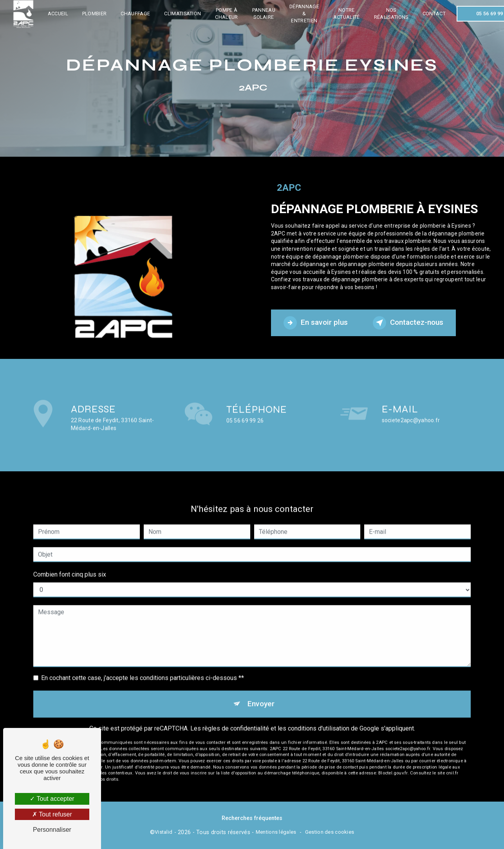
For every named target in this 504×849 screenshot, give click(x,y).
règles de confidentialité (236, 717)
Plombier (95, 14)
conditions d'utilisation (319, 717)
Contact (434, 14)
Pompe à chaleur (227, 14)
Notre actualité (347, 14)
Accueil (58, 14)
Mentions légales (276, 832)
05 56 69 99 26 (245, 432)
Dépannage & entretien (304, 14)
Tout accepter (52, 799)
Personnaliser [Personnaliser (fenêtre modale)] (52, 830)
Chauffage (136, 14)
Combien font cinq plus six (70, 563)
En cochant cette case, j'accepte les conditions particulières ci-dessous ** (143, 667)
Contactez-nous (408, 323)
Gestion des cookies (330, 832)
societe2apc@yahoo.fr (411, 409)
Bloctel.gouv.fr (393, 762)
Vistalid (163, 832)
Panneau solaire (264, 14)
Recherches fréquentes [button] (252, 818)
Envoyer (261, 692)
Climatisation (182, 14)
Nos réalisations (391, 14)
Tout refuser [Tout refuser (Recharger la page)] (52, 814)
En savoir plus (316, 323)
